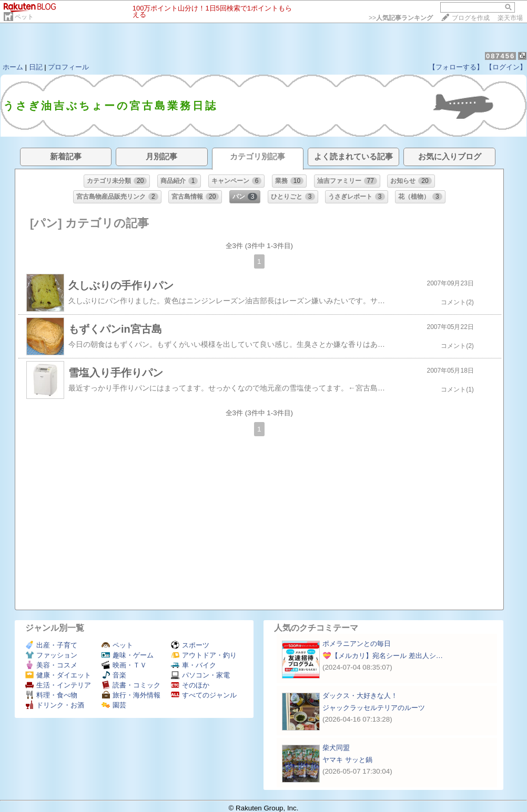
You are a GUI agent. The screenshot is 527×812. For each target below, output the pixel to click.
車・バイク (194, 665)
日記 (36, 67)
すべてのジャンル (204, 695)
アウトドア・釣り (204, 655)
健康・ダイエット (58, 675)
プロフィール (68, 67)
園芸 (114, 705)
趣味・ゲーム (128, 655)
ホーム (13, 67)
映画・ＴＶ (124, 665)
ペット (24, 17)
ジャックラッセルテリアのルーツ (374, 708)
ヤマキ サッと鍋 (347, 760)
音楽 (114, 675)
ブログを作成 (471, 18)
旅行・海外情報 (131, 695)
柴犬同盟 (336, 748)
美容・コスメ (51, 665)
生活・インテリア (58, 685)
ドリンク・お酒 (55, 705)
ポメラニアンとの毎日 (357, 644)
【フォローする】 (456, 67)
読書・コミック (131, 685)
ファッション (51, 655)
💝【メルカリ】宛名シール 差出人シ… (383, 656)
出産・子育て (51, 645)
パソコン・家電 (200, 675)
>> (401, 18)
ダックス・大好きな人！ (360, 696)
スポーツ (190, 645)
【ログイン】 (506, 67)
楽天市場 (510, 18)
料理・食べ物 (51, 695)
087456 (500, 56)
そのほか (190, 685)
